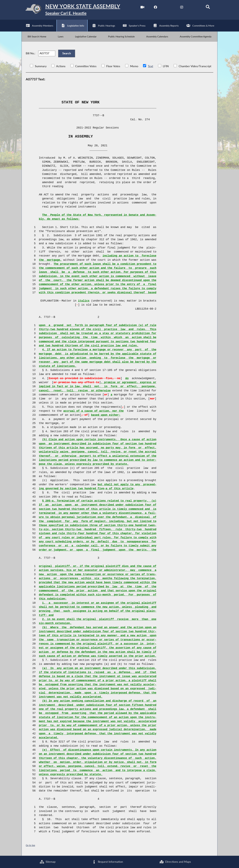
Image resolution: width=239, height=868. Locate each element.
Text (150, 67)
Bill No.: (31, 54)
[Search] (208, 8)
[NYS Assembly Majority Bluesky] (195, 8)
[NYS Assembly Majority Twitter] (169, 8)
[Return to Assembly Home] (71, 10)
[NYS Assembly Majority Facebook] (155, 8)
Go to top (30, 846)
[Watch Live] (142, 8)
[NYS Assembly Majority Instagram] (182, 8)
